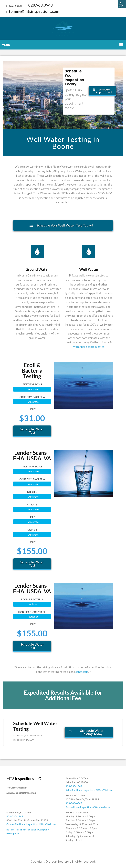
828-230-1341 (74, 786)
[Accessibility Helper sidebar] (122, 4)
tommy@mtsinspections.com (33, 11)
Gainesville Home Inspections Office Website (31, 824)
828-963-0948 (74, 803)
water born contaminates (89, 347)
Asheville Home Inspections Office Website (89, 790)
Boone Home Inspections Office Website (88, 807)
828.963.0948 (39, 5)
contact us (82, 672)
